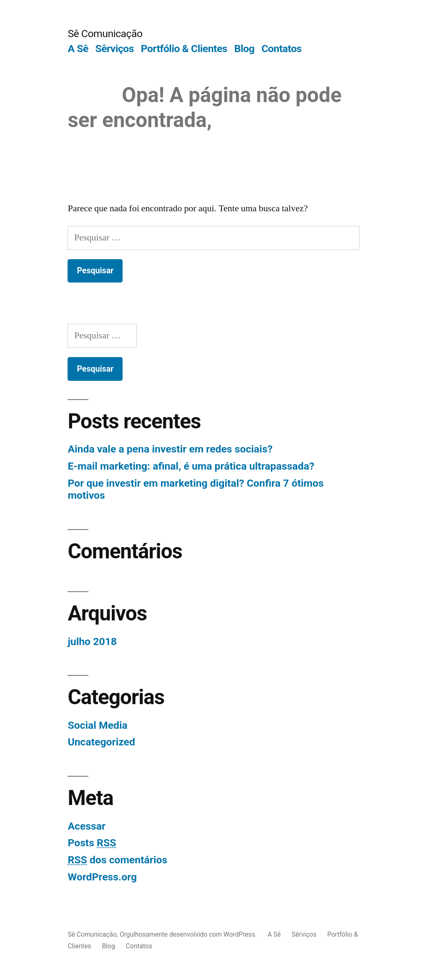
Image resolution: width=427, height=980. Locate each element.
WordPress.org (102, 877)
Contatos (281, 49)
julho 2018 (92, 641)
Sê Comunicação (105, 34)
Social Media (97, 725)
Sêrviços (114, 49)
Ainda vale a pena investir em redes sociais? (170, 449)
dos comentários (117, 860)
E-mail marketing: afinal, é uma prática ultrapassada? (191, 466)
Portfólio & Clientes (184, 49)
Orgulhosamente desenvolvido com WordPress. (189, 934)
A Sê (78, 49)
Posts (92, 843)
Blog (244, 49)
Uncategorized (101, 742)
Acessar (87, 826)
